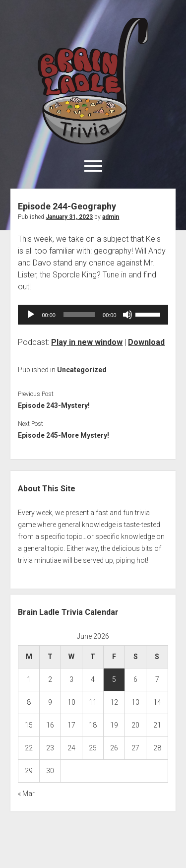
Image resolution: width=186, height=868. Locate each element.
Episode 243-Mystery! (54, 405)
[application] (93, 315)
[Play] (31, 315)
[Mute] (127, 315)
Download (146, 342)
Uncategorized (82, 370)
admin (111, 217)
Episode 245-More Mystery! (63, 435)
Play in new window (87, 342)
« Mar (26, 794)
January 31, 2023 (69, 217)
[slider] (79, 315)
